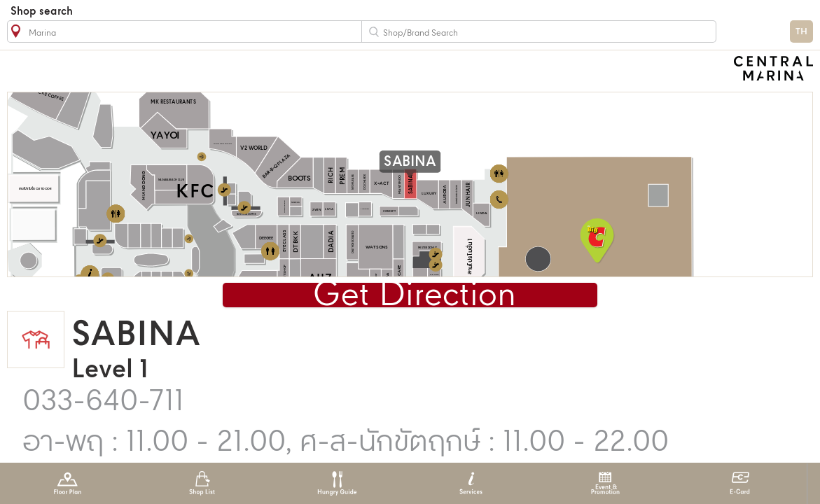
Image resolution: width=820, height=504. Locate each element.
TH (801, 32)
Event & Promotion (605, 483)
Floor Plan (68, 483)
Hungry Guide (336, 483)
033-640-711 (103, 402)
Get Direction (415, 296)
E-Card (740, 483)
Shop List (202, 483)
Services (471, 483)
